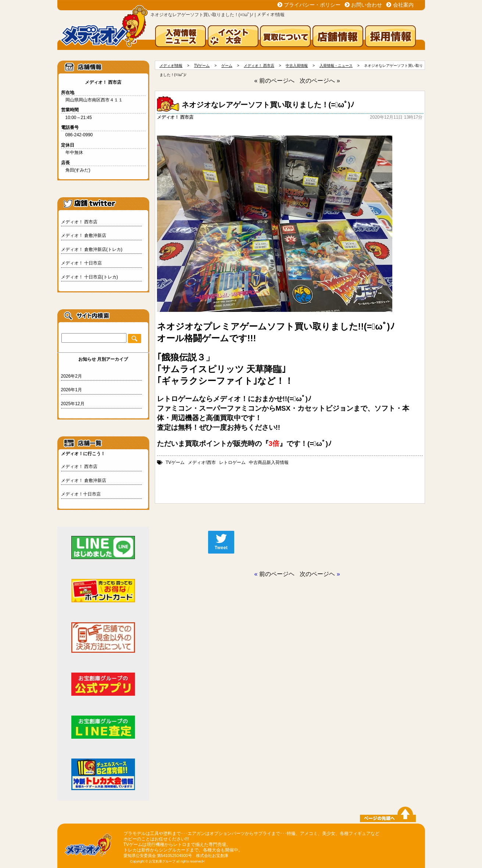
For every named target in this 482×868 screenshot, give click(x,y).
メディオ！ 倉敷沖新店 (84, 235)
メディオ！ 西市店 (79, 222)
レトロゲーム (232, 462)
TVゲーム (175, 462)
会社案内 (403, 5)
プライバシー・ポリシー (312, 5)
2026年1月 (72, 390)
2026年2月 (72, 376)
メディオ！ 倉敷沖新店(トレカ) (92, 249)
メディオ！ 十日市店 (81, 263)
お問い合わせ (367, 5)
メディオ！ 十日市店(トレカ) (90, 277)
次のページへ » (320, 81)
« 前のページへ (274, 81)
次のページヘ (317, 574)
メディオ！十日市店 (81, 494)
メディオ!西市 (202, 462)
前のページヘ (277, 574)
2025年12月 (73, 404)
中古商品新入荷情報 (269, 462)
